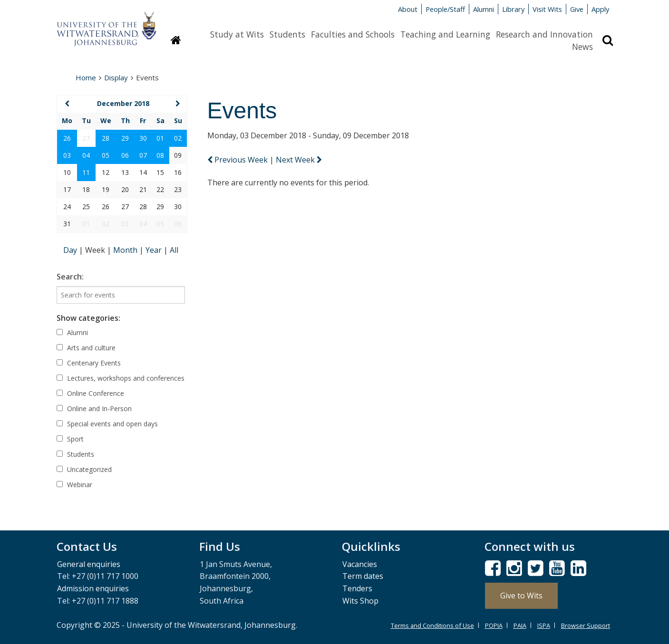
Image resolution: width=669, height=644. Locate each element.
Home (86, 77)
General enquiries (89, 564)
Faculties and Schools (353, 34)
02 (178, 138)
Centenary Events (89, 363)
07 (143, 155)
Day (71, 250)
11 (86, 172)
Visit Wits (547, 9)
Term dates (363, 576)
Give (577, 9)
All (174, 250)
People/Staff (445, 9)
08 (160, 155)
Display (116, 77)
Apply (600, 9)
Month (126, 250)
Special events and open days (107, 424)
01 (160, 138)
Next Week (299, 160)
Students (287, 34)
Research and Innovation (544, 34)
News (582, 47)
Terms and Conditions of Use (432, 625)
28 (106, 138)
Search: (70, 277)
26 (67, 138)
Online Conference (90, 393)
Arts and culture (86, 348)
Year (155, 250)
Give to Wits (521, 596)
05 (106, 155)
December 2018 (123, 103)
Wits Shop (360, 601)
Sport (70, 439)
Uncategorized (84, 469)
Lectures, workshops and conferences (121, 378)
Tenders (357, 588)
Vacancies (360, 564)
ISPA (544, 625)
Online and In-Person (94, 409)
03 (67, 155)
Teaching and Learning (445, 34)
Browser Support (586, 625)
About (408, 9)
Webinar (74, 485)
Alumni (484, 9)
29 (125, 138)
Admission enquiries (93, 588)
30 (143, 138)
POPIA (494, 625)
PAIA (520, 625)
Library (513, 9)
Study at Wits (237, 34)
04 (86, 155)
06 (125, 155)
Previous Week (238, 160)
